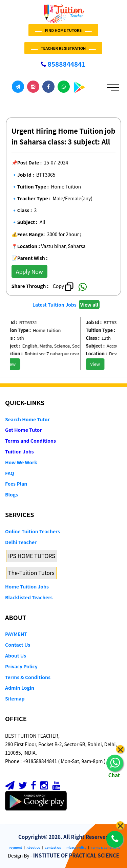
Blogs (12, 494)
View (14, 364)
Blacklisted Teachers (29, 597)
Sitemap (15, 698)
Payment (16, 848)
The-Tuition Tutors (31, 573)
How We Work (21, 462)
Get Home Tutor (24, 430)
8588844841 (63, 64)
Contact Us (18, 645)
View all (89, 305)
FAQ (10, 473)
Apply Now (29, 271)
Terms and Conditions (30, 441)
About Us (16, 655)
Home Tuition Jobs (27, 586)
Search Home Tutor (27, 419)
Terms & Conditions (28, 677)
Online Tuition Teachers (33, 531)
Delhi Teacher (21, 542)
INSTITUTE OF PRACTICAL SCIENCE (76, 855)
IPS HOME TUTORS (32, 556)
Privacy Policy (21, 666)
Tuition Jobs (19, 451)
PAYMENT (16, 634)
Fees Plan (16, 484)
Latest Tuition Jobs (55, 305)
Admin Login (20, 688)
